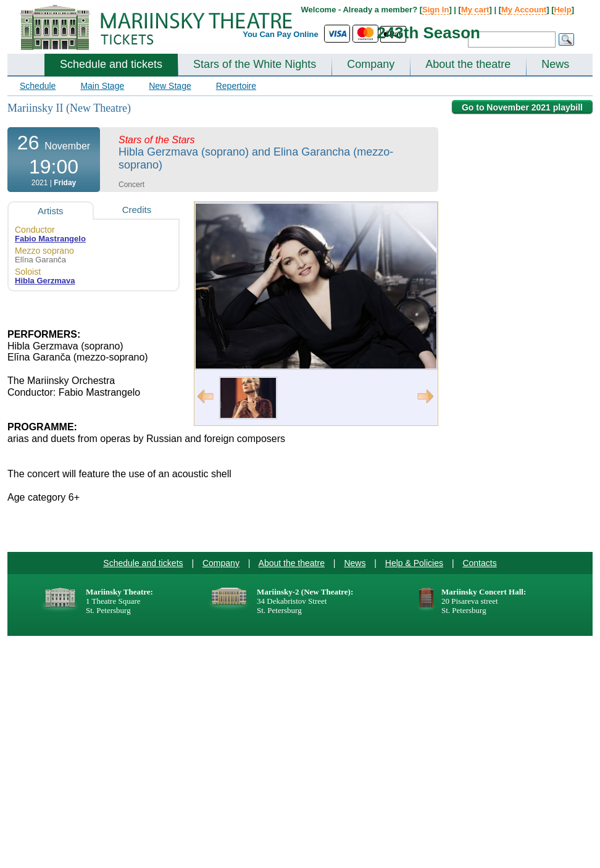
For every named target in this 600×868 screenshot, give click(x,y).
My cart (475, 10)
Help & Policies (414, 563)
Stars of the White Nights (255, 64)
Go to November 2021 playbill (522, 107)
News (555, 64)
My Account (524, 10)
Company (371, 64)
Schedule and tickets (111, 64)
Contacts (479, 563)
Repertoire (236, 86)
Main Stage (102, 86)
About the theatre (468, 64)
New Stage (170, 86)
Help (562, 10)
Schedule (38, 86)
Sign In (435, 10)
